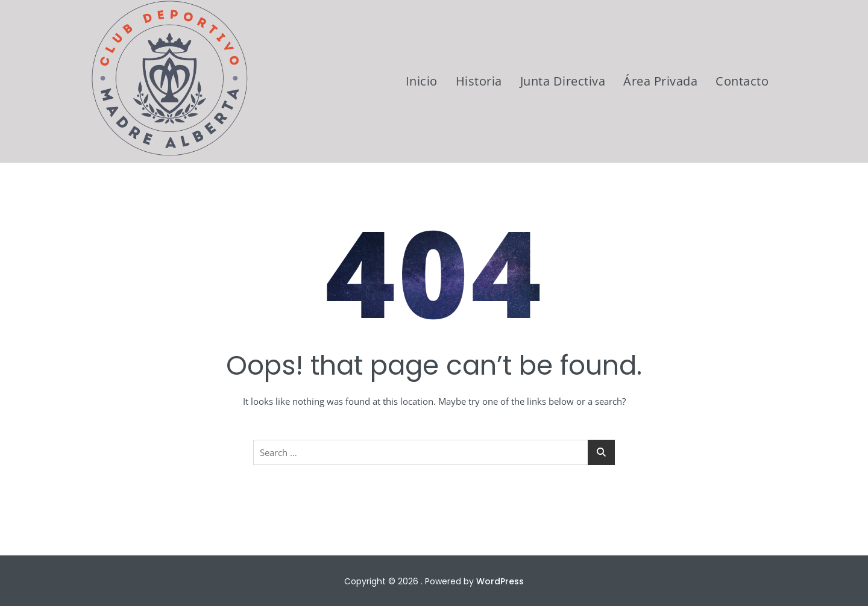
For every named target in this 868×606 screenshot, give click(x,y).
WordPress (500, 581)
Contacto (742, 81)
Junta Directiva (563, 81)
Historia (479, 81)
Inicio (422, 81)
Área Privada (660, 81)
